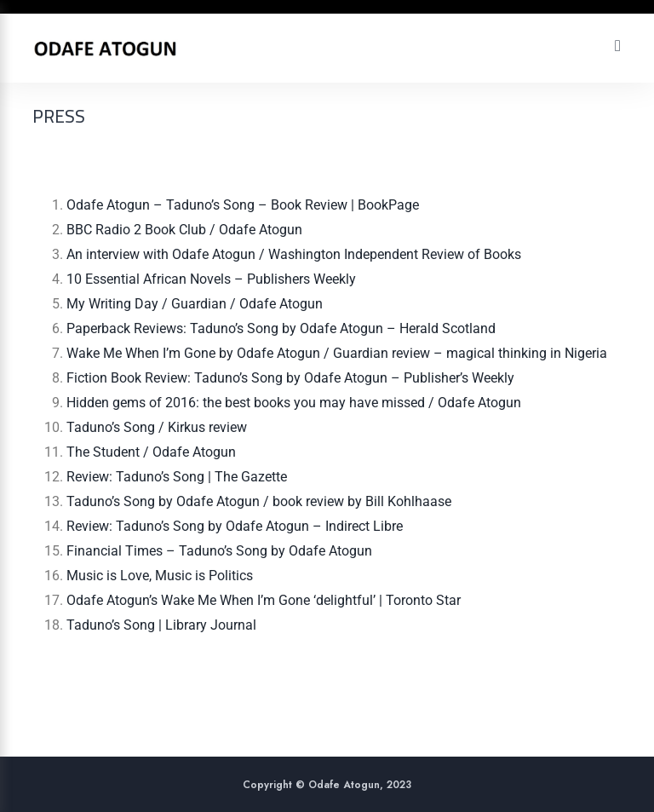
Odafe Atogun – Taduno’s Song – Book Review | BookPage (244, 205)
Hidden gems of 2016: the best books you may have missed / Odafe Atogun (294, 403)
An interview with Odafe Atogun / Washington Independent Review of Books (294, 254)
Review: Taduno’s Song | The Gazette (177, 477)
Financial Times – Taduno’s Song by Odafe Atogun (219, 551)
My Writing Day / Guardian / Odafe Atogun (195, 304)
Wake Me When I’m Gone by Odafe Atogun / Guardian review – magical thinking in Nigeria (337, 353)
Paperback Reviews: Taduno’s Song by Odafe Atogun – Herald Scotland (281, 328)
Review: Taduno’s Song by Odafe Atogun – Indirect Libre (235, 526)
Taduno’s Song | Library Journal (161, 625)
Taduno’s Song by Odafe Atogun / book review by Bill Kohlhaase (259, 501)
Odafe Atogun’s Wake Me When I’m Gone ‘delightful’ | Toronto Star (264, 600)
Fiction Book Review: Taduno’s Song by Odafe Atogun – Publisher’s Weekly (290, 378)
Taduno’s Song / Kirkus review (157, 427)
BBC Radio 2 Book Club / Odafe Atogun (184, 230)
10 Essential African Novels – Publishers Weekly (211, 279)
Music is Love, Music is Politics (160, 576)
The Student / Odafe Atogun (151, 452)
